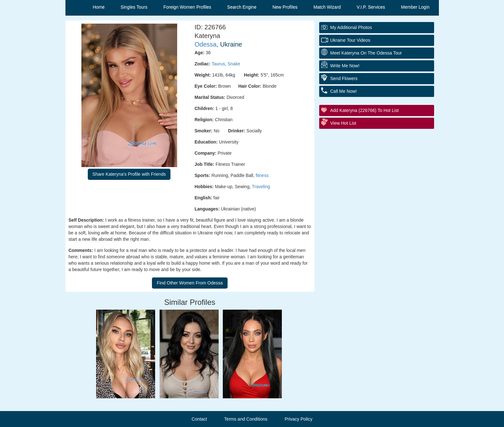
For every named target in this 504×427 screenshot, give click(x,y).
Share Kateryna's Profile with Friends (129, 174)
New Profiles (285, 7)
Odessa (206, 44)
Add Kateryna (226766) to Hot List (365, 110)
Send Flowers (344, 78)
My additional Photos (351, 27)
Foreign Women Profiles (187, 7)
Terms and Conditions (246, 419)
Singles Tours (134, 7)
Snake (234, 64)
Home (99, 7)
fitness (262, 175)
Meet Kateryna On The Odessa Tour (366, 53)
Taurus (218, 64)
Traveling (261, 187)
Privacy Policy (299, 419)
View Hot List (343, 123)
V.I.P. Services (371, 7)
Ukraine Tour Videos (350, 40)
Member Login (415, 7)
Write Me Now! (345, 66)
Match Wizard (327, 7)
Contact (199, 419)
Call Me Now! (344, 91)
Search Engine (242, 7)
